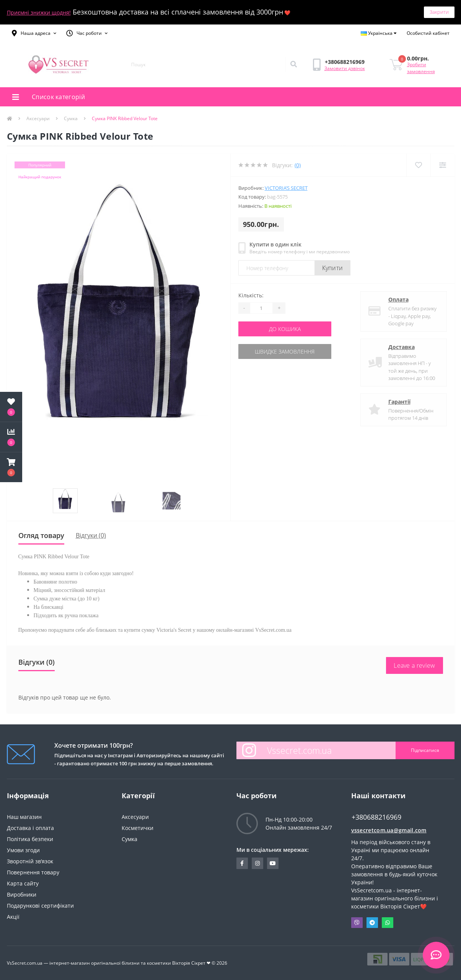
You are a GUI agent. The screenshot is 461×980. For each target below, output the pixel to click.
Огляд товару (41, 535)
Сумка (71, 118)
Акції (13, 917)
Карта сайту (23, 883)
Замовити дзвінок (345, 68)
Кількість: (251, 295)
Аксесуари (38, 118)
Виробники (22, 894)
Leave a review (414, 665)
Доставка (402, 347)
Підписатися (425, 750)
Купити (333, 268)
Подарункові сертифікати (40, 906)
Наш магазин (24, 817)
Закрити (439, 12)
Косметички (138, 828)
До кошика (285, 329)
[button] (34, 33)
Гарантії (399, 402)
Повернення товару (33, 872)
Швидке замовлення (285, 351)
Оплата (398, 299)
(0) (298, 165)
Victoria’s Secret (286, 188)
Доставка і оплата (30, 828)
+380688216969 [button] (376, 817)
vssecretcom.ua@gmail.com (389, 830)
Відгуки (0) (91, 535)
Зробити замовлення (421, 68)
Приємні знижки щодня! (39, 12)
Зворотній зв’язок (30, 861)
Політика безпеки (30, 839)
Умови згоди (23, 850)
